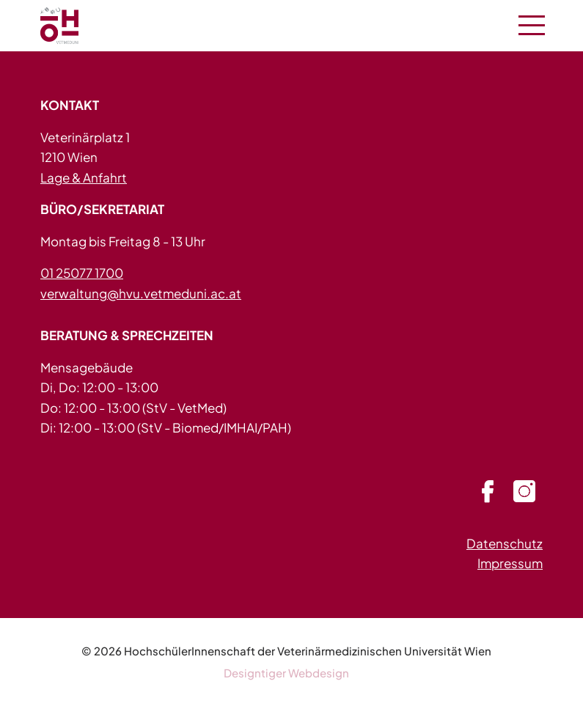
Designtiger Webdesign (286, 673)
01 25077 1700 (82, 273)
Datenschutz (505, 543)
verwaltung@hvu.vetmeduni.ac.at (141, 293)
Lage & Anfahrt (84, 177)
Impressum (510, 563)
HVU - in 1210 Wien (77, 26)
